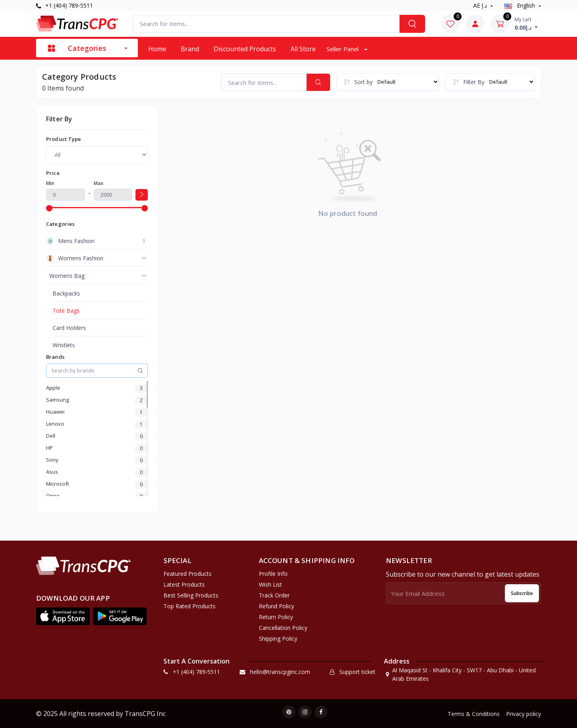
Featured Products (188, 574)
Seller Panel (343, 49)
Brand (190, 49)
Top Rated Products (190, 606)
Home (157, 49)
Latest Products (184, 584)
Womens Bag (67, 276)
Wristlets (64, 345)
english (520, 5)
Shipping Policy (278, 639)
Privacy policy (524, 714)
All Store (303, 49)
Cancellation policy (283, 628)
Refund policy (276, 606)
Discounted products (245, 49)
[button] (63, 616)
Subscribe (522, 593)
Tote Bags (66, 311)
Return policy (276, 617)
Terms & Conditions (474, 714)
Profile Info (273, 574)
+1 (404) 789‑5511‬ (65, 5)
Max (99, 183)
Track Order (274, 595)
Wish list (270, 584)
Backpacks (66, 293)
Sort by (363, 82)
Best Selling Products (191, 595)
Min (50, 183)
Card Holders (69, 328)
